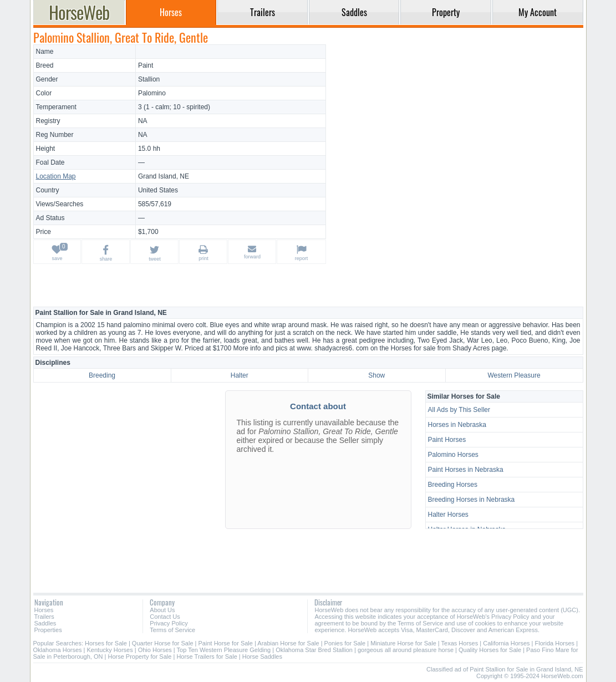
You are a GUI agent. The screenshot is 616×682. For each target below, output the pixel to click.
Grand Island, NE (164, 176)
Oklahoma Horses (58, 650)
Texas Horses (460, 643)
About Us (162, 610)
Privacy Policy (169, 623)
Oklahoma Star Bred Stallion (314, 650)
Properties (48, 630)
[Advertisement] (456, 122)
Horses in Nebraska (457, 425)
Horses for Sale (106, 643)
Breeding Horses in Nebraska (472, 500)
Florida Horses (555, 643)
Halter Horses (448, 515)
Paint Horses (447, 440)
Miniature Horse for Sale (403, 643)
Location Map (56, 176)
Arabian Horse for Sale (288, 643)
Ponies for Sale (345, 643)
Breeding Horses (453, 485)
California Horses (506, 643)
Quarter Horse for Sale (163, 643)
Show (376, 375)
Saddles (45, 623)
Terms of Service (172, 630)
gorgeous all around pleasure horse (406, 650)
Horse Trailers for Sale (207, 656)
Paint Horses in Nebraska (466, 470)
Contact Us (165, 617)
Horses (44, 610)
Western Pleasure (514, 375)
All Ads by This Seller (459, 410)
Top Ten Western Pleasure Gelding (224, 650)
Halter (240, 375)
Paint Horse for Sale (226, 643)
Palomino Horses (453, 455)
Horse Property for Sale (139, 656)
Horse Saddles (262, 656)
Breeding (102, 375)
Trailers (44, 617)
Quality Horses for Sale (490, 650)
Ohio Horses (155, 650)
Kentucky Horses (110, 650)
